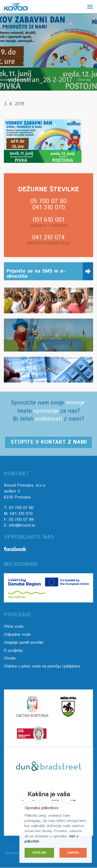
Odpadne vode (17, 635)
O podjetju (13, 651)
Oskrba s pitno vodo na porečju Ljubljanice (42, 666)
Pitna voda (14, 627)
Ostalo (10, 658)
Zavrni (73, 853)
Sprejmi (39, 853)
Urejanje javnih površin (24, 643)
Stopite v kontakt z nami (48, 442)
